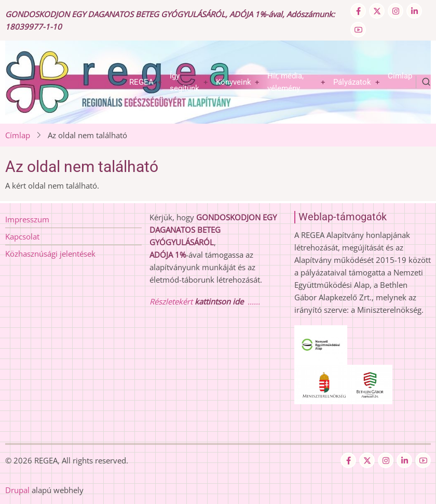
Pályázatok (352, 82)
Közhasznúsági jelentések (50, 254)
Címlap (400, 76)
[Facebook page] (358, 11)
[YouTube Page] (358, 30)
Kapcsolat (22, 236)
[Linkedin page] (414, 11)
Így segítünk (185, 82)
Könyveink (234, 82)
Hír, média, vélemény (285, 82)
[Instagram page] (396, 11)
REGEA (141, 82)
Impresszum (27, 219)
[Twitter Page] (377, 11)
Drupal (17, 490)
